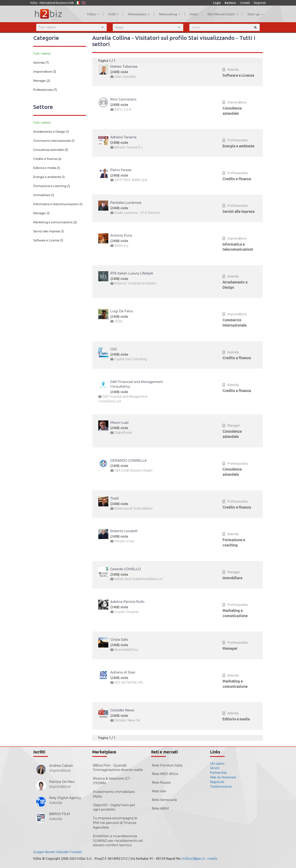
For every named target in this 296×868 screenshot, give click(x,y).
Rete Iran (159, 791)
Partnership (218, 773)
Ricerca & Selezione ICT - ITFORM (113, 781)
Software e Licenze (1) (48, 240)
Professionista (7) (45, 90)
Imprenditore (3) (45, 72)
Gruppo (39, 852)
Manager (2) (42, 81)
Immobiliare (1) (44, 195)
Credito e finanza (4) (47, 159)
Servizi (215, 768)
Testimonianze (221, 786)
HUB (113, 14)
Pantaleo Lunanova (126, 203)
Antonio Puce (121, 235)
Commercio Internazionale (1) (54, 141)
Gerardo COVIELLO (126, 569)
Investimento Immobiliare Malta (114, 794)
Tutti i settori (42, 54)
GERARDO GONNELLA (129, 461)
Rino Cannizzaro (123, 99)
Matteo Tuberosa (124, 67)
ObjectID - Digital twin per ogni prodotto (114, 807)
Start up (255, 14)
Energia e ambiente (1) (49, 177)
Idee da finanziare (223, 777)
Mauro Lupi (120, 423)
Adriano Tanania (123, 137)
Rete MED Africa (165, 774)
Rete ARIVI (160, 809)
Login (217, 3)
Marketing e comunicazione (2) (55, 222)
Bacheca (230, 3)
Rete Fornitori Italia (167, 765)
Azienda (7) (41, 63)
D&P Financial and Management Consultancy (137, 384)
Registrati (260, 3)
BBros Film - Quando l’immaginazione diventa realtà (118, 768)
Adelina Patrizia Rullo (127, 602)
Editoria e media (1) (47, 168)
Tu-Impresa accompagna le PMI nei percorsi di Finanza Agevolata (115, 823)
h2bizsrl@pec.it (194, 859)
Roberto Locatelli (124, 531)
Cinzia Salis (119, 640)
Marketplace (139, 14)
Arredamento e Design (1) (51, 132)
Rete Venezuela (164, 800)
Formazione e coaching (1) (52, 186)
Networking (170, 14)
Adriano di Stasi (123, 672)
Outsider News (122, 710)
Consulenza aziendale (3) (51, 150)
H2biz (93, 14)
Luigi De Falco (122, 311)
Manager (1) (41, 213)
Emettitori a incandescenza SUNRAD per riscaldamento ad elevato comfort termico (118, 841)
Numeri (50, 852)
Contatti (245, 3)
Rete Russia (161, 783)
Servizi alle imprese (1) (49, 231)
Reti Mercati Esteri (223, 14)
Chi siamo (217, 764)
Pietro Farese (121, 170)
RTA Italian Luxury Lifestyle (132, 273)
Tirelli (115, 498)
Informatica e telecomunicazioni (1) (58, 204)
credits (212, 859)
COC (114, 349)
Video (194, 14)
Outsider (63, 852)
